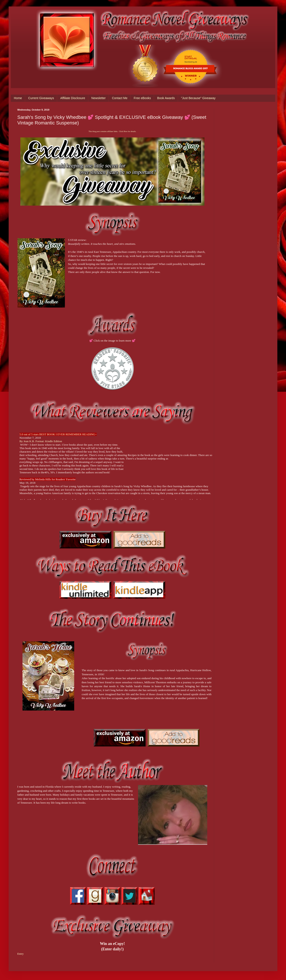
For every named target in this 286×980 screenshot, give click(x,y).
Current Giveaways (41, 98)
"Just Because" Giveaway (198, 98)
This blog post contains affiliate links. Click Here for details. (112, 131)
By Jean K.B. (27, 441)
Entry (20, 954)
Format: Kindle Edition (49, 441)
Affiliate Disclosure (73, 98)
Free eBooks (142, 98)
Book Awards (166, 98)
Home (18, 98)
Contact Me (120, 98)
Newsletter (98, 98)
